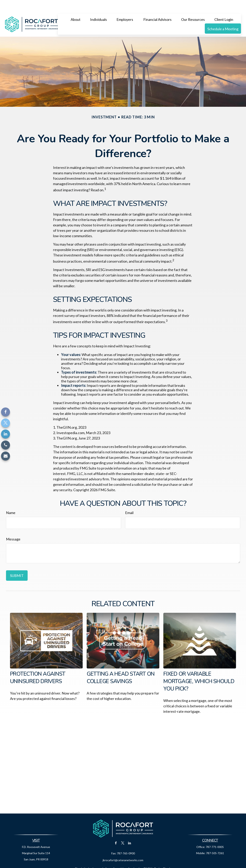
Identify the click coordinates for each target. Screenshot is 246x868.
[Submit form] (17, 564)
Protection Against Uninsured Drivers (38, 666)
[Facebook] (6, 412)
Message (13, 527)
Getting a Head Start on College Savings (121, 666)
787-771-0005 (215, 835)
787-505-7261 (215, 841)
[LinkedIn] (6, 434)
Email (129, 501)
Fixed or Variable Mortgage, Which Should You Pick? (199, 669)
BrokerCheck (163, 856)
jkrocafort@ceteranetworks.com (123, 848)
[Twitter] (6, 423)
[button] (76, 7)
